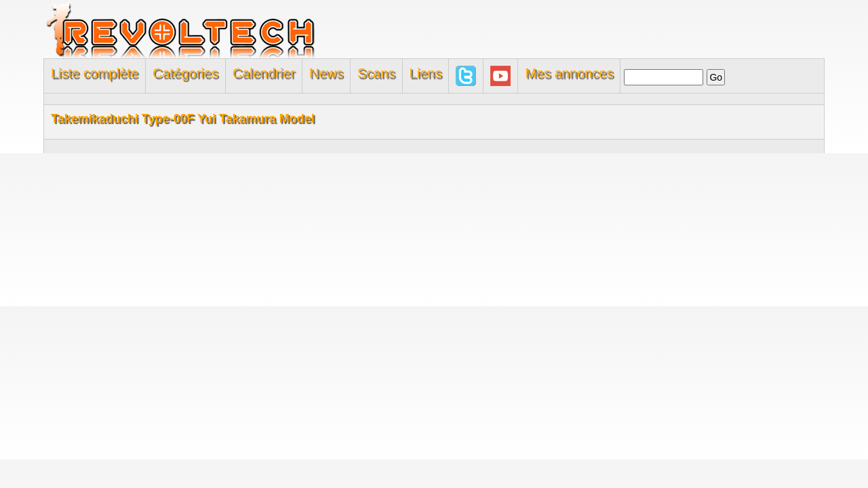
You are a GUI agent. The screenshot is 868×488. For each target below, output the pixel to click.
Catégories (185, 73)
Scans (376, 73)
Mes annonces (569, 73)
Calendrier (264, 73)
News (326, 73)
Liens (426, 73)
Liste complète (95, 73)
